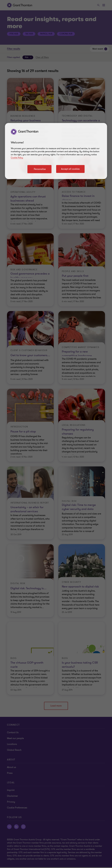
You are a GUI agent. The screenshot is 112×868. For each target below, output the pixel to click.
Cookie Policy (17, 158)
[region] (56, 151)
